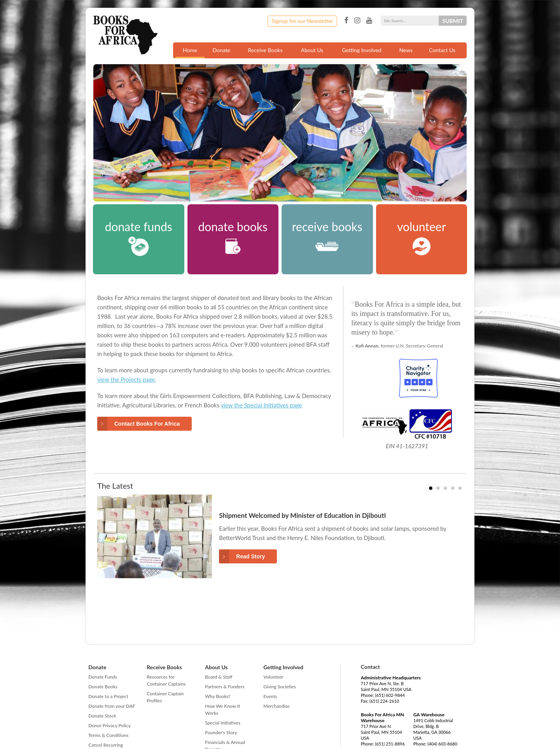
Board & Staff (219, 677)
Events (270, 696)
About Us (312, 50)
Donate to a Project (108, 696)
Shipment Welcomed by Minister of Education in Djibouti (302, 515)
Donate (221, 50)
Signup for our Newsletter (303, 21)
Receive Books (265, 50)
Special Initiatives (223, 723)
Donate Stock (102, 716)
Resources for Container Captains (166, 680)
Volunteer (273, 677)
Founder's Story (221, 732)
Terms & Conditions (108, 735)
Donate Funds (103, 677)
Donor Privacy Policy (109, 725)
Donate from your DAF (112, 706)
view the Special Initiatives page (262, 405)
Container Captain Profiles (165, 697)
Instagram (357, 21)
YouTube (369, 21)
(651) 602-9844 (390, 695)
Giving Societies (280, 687)
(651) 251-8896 (390, 744)
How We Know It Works (222, 710)
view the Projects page (126, 379)
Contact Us (442, 50)
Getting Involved (362, 50)
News (406, 50)
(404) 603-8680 (442, 744)
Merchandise (276, 706)
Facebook (346, 21)
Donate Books (103, 687)
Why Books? (218, 696)
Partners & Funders (225, 687)
